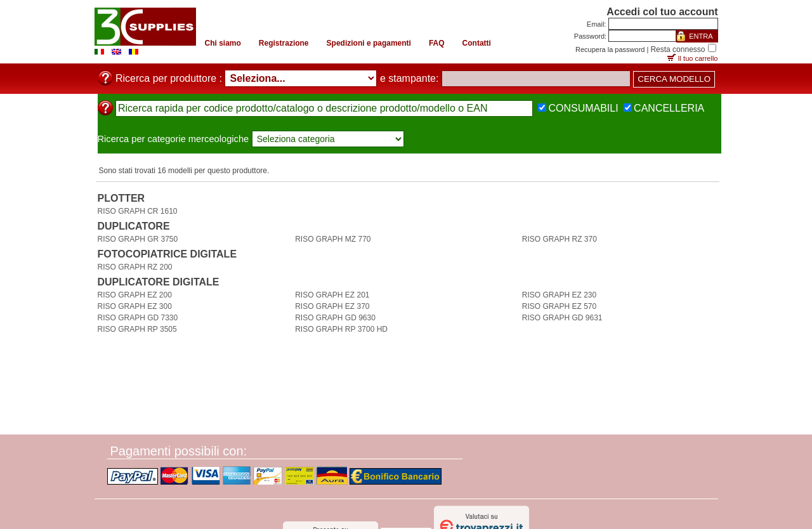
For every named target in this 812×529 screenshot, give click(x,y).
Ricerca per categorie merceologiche (174, 139)
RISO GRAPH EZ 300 (135, 306)
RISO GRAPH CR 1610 (138, 211)
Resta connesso (678, 49)
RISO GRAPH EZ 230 (559, 295)
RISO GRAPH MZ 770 (333, 239)
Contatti (477, 43)
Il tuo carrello (698, 58)
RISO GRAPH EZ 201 (332, 295)
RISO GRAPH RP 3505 (137, 329)
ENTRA (701, 36)
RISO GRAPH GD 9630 (335, 318)
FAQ (437, 43)
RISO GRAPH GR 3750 (138, 239)
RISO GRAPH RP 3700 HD (341, 329)
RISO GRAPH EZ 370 (332, 306)
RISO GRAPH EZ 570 (559, 306)
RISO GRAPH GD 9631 (562, 318)
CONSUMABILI (583, 108)
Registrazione (284, 43)
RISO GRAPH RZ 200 (135, 267)
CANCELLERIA (669, 108)
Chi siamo (223, 43)
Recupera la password (610, 49)
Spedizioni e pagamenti (369, 43)
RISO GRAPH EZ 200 (135, 295)
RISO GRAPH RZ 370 (560, 239)
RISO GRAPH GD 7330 (138, 318)
